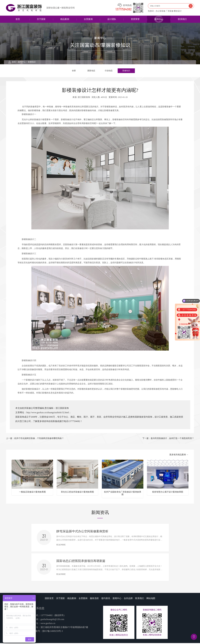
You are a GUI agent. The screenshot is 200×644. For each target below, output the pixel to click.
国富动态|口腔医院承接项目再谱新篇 (81, 562)
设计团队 (112, 19)
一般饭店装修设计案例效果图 (32, 493)
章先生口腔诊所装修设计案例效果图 (77, 493)
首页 (18, 19)
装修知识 (32, 62)
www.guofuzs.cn (48, 624)
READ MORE (61, 546)
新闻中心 (159, 19)
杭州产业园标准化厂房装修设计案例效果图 (123, 494)
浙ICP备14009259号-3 (53, 632)
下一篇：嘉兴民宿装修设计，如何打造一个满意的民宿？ (168, 439)
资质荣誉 (135, 19)
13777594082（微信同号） (53, 616)
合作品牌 (128, 599)
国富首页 (49, 599)
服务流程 (94, 599)
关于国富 (41, 19)
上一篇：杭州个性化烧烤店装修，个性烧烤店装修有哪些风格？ (35, 439)
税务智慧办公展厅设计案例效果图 (168, 493)
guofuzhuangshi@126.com (52, 620)
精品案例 (65, 19)
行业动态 (109, 71)
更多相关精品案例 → (179, 455)
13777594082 (124, 9)
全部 (74, 71)
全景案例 (88, 19)
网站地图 (151, 599)
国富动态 (91, 71)
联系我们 (182, 19)
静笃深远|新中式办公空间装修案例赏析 (82, 532)
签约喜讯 (106, 599)
